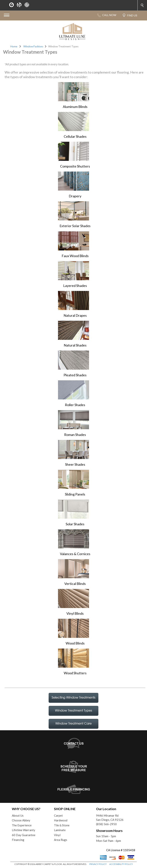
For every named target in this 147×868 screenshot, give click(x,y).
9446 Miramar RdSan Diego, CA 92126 (110, 818)
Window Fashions (33, 46)
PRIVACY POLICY (98, 864)
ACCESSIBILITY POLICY (121, 864)
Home (14, 46)
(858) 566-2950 (106, 824)
